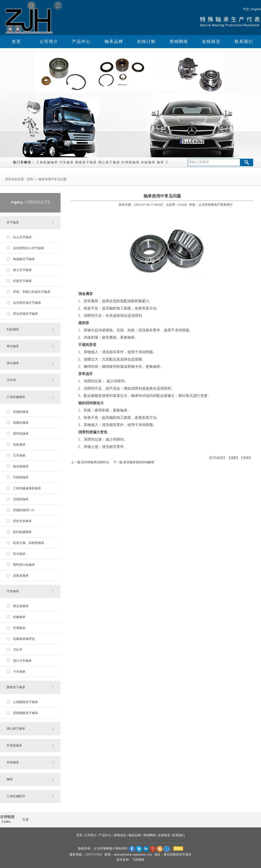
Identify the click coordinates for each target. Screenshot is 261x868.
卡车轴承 (19, 672)
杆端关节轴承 (22, 281)
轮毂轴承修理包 (24, 639)
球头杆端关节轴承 (25, 314)
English (256, 9)
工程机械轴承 (47, 162)
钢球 (160, 162)
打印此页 (217, 458)
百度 (25, 820)
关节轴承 (13, 222)
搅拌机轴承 (21, 434)
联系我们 (244, 41)
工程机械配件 (16, 796)
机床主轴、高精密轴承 (29, 543)
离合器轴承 (21, 606)
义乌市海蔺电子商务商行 (111, 848)
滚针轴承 (13, 363)
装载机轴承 (21, 423)
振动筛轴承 (21, 466)
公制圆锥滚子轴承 (25, 702)
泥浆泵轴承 (21, 576)
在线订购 (146, 41)
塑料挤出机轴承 (24, 565)
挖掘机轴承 (21, 412)
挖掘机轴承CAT (24, 510)
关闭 (246, 458)
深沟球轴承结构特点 (95, 462)
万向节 (18, 650)
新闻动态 (120, 835)
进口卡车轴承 (22, 661)
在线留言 (211, 41)
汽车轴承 (67, 162)
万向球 (11, 380)
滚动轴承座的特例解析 (139, 462)
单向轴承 (13, 346)
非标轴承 (148, 162)
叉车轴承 (19, 455)
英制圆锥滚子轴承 (25, 713)
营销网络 (179, 41)
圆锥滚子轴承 (86, 162)
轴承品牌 (114, 41)
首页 (16, 41)
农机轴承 (19, 445)
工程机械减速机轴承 (27, 488)
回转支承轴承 (22, 521)
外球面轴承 (130, 162)
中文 (246, 9)
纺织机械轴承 (22, 532)
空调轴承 (19, 628)
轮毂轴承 (19, 617)
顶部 (233, 458)
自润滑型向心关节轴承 (29, 248)
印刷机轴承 (21, 477)
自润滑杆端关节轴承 (27, 303)
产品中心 (81, 41)
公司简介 (49, 41)
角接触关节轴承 (24, 259)
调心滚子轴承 (109, 162)
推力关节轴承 (22, 270)
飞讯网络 (138, 860)
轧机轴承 (13, 329)
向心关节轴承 (22, 237)
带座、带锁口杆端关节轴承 (32, 292)
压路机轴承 (21, 499)
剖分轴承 (19, 554)
